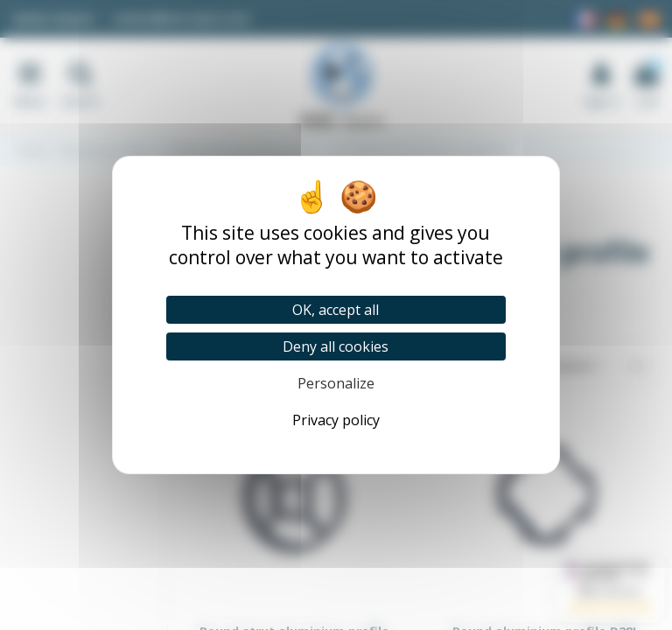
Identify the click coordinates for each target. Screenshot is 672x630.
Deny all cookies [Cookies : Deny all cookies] (336, 346)
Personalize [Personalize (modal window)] (336, 383)
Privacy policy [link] (336, 420)
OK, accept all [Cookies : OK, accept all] (336, 310)
